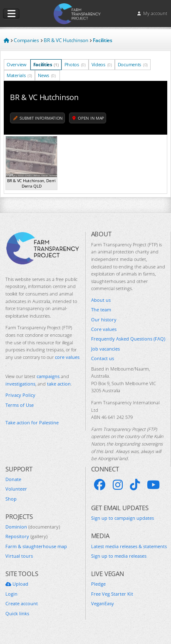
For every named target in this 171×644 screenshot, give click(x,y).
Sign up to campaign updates (123, 518)
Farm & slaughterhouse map (36, 546)
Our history (104, 319)
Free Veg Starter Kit (112, 594)
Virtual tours (19, 556)
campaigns (48, 376)
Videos (102, 64)
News (47, 75)
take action (59, 384)
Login (11, 594)
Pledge (98, 584)
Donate (13, 479)
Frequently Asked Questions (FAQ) (128, 339)
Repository (26, 536)
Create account (22, 603)
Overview (17, 64)
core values (67, 357)
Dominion (33, 527)
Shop (11, 499)
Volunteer (16, 489)
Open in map (88, 118)
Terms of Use (20, 405)
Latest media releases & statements (129, 546)
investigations (20, 384)
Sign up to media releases (119, 556)
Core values (104, 329)
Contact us (103, 358)
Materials (19, 75)
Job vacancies (105, 349)
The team (101, 309)
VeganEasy (103, 603)
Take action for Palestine (32, 422)
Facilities (46, 64)
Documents (133, 64)
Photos (75, 64)
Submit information (38, 118)
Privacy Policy (20, 395)
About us (101, 300)
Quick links (17, 613)
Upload (17, 584)
